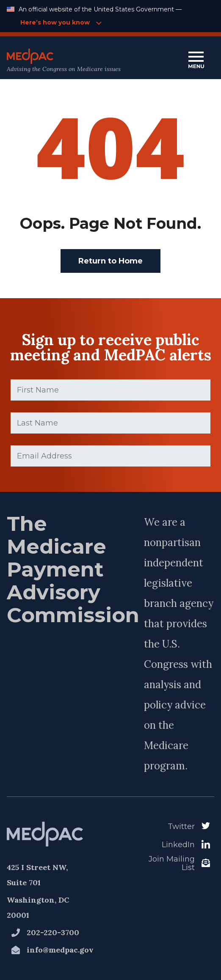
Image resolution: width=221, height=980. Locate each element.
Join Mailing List (172, 863)
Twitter (181, 826)
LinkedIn (178, 845)
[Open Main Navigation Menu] (196, 61)
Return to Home (110, 261)
